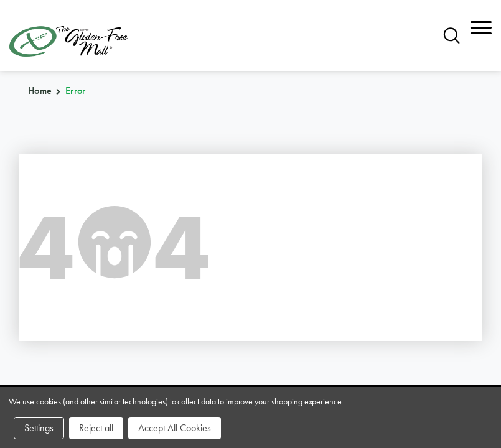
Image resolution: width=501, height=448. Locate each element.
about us (197, 291)
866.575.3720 (42, 168)
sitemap (193, 270)
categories (44, 291)
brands (31, 270)
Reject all (96, 428)
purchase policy (59, 311)
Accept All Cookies (175, 428)
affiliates (199, 311)
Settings (39, 428)
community (366, 270)
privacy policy (375, 311)
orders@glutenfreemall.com (70, 186)
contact (357, 291)
